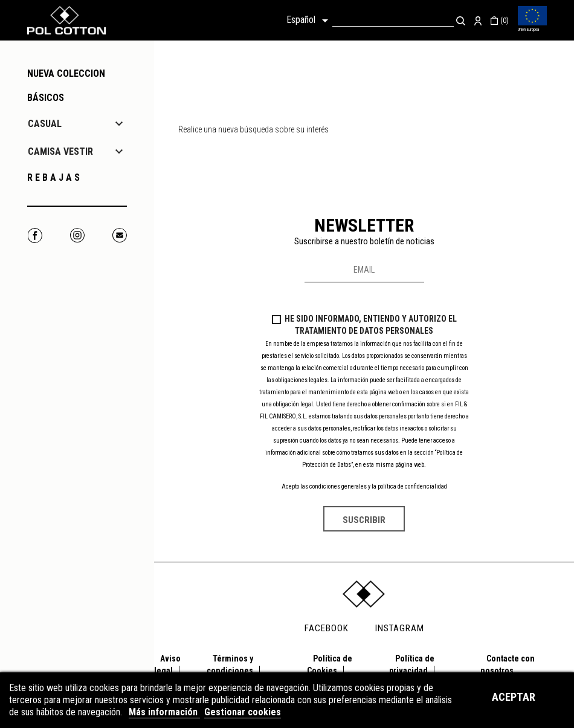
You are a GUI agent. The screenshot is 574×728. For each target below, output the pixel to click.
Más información (164, 712)
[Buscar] (393, 20)
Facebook (35, 236)
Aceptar (514, 697)
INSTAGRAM (400, 628)
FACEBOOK (327, 628)
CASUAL (45, 124)
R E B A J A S (53, 177)
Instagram (77, 236)
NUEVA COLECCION (66, 73)
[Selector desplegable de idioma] (309, 21)
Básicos (46, 98)
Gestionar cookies (243, 712)
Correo (119, 236)
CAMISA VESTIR (60, 151)
